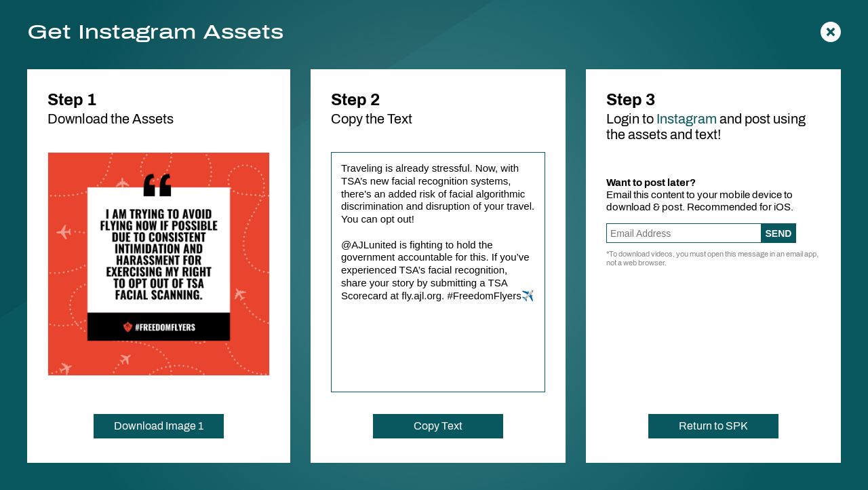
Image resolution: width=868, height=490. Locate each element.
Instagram (687, 119)
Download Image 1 (159, 426)
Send (779, 233)
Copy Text (438, 426)
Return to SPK (713, 426)
